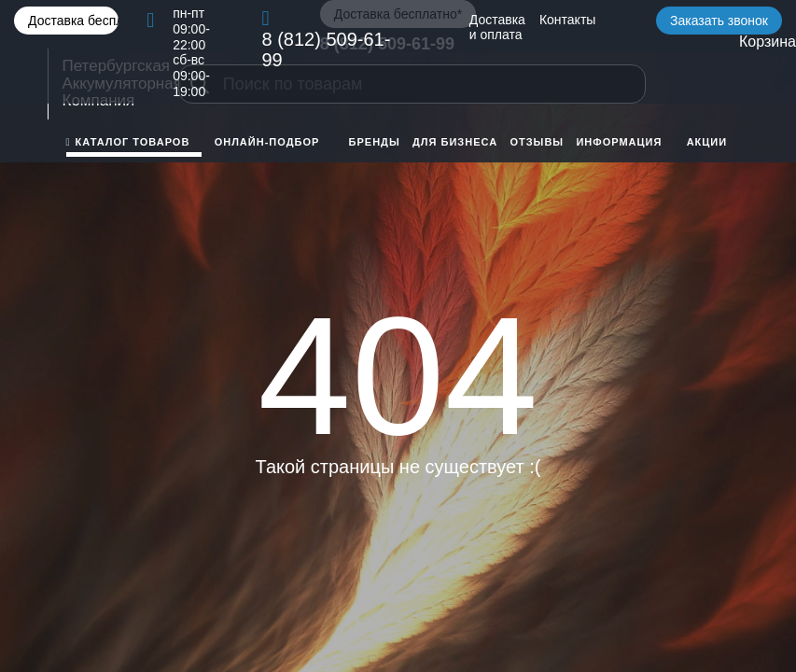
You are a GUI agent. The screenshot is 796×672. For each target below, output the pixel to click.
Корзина (768, 42)
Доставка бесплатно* (73, 21)
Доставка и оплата (497, 27)
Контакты (567, 20)
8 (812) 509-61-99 (326, 49)
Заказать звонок (719, 21)
